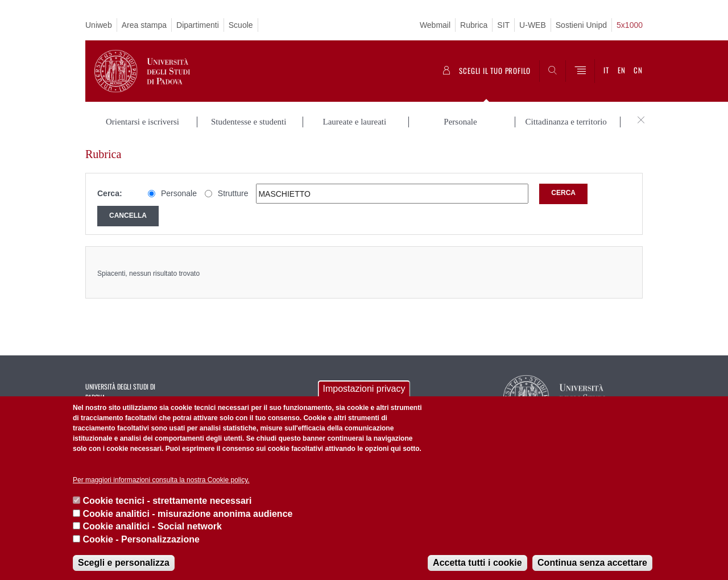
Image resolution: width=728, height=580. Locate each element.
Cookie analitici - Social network (152, 526)
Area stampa (144, 25)
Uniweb (99, 25)
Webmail (435, 25)
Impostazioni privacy (364, 389)
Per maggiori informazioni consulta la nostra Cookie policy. (161, 480)
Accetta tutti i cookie (477, 563)
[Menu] (580, 71)
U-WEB (533, 25)
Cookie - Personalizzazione (141, 539)
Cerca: (110, 193)
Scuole (241, 25)
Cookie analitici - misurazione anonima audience (187, 514)
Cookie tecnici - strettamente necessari (167, 501)
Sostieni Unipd (581, 25)
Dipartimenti (198, 25)
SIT (503, 25)
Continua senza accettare (592, 563)
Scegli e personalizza (124, 563)
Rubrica (474, 25)
